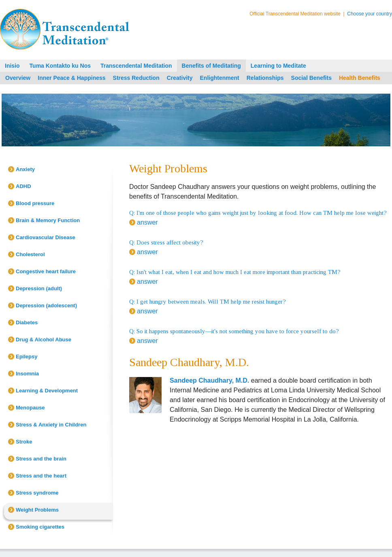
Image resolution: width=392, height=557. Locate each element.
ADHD (23, 186)
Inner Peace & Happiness (71, 78)
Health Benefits (360, 78)
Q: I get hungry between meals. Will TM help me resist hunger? (208, 302)
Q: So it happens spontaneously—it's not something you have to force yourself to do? (234, 331)
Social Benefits (311, 78)
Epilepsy (27, 357)
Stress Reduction (136, 78)
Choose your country (370, 14)
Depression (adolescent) (46, 305)
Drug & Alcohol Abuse (44, 340)
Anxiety (25, 169)
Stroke (24, 442)
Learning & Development (47, 391)
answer (147, 222)
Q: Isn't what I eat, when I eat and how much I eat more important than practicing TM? (235, 272)
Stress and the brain (41, 459)
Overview (18, 78)
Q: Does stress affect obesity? (166, 242)
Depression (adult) (39, 288)
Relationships (265, 78)
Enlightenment (220, 78)
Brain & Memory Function (48, 220)
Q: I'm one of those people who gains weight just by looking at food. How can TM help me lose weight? (258, 213)
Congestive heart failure (46, 271)
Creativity (180, 78)
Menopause (30, 408)
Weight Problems (37, 510)
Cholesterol (30, 254)
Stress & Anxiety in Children (51, 425)
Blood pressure (35, 203)
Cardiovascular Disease (46, 237)
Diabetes (27, 322)
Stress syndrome (37, 493)
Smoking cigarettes (40, 527)
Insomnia (27, 374)
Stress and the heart (41, 476)
